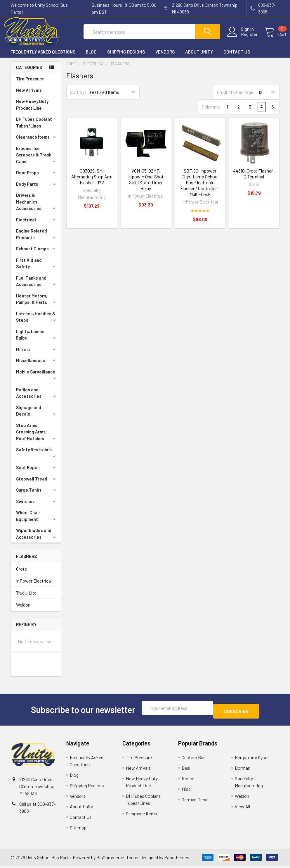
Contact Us (237, 57)
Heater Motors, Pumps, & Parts (37, 304)
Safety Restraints (37, 457)
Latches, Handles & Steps (37, 322)
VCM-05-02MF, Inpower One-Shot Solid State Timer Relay (146, 185)
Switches (37, 507)
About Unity (199, 57)
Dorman (243, 770)
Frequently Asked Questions (43, 57)
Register (242, 38)
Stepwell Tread (37, 484)
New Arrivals (29, 95)
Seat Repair (37, 473)
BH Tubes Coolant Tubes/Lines (34, 128)
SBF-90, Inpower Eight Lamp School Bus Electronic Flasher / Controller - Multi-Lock (200, 188)
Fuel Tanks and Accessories (37, 286)
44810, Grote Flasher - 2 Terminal (254, 179)
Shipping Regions (126, 57)
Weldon (23, 610)
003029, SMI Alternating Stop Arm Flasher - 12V (92, 182)
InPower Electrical (34, 586)
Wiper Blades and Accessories (37, 539)
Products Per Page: (236, 97)
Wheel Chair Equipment (37, 521)
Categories (29, 73)
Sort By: (78, 97)
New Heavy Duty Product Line (32, 110)
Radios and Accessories (37, 398)
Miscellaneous (37, 366)
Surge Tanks (37, 495)
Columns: (211, 112)
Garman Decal (195, 801)
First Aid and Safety (37, 269)
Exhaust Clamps (37, 254)
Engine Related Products (37, 239)
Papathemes (177, 859)
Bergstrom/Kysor (252, 759)
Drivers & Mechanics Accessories (37, 207)
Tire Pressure (30, 84)
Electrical (37, 225)
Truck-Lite (26, 598)
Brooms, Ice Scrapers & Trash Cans (37, 160)
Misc (186, 791)
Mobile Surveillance (37, 380)
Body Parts (37, 189)
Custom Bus (194, 759)
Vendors (165, 57)
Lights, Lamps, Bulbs (37, 340)
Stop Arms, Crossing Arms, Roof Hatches (37, 437)
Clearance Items (37, 142)
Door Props (37, 178)
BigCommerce (110, 859)
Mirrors (37, 354)
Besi (186, 770)
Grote (21, 574)
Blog (91, 57)
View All (242, 808)
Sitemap (78, 830)
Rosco (188, 780)
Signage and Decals (37, 416)
